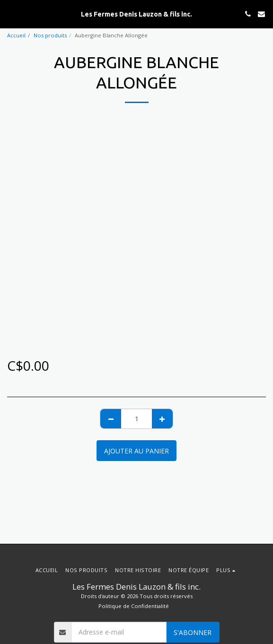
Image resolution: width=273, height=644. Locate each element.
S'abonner (193, 632)
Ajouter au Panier (136, 451)
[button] (10, 13)
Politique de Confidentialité (134, 606)
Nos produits (50, 35)
